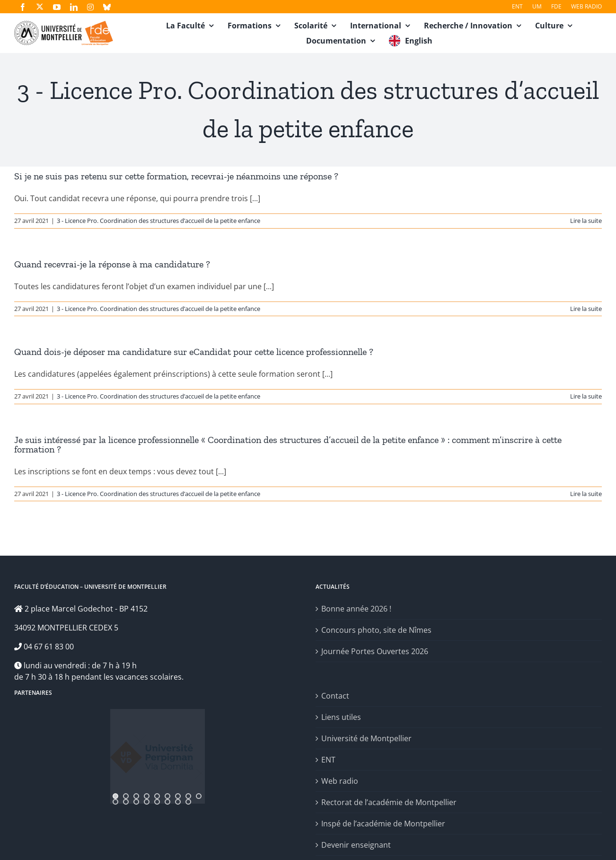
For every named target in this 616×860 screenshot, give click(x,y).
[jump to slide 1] (115, 796)
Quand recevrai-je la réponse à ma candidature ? (112, 264)
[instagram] (90, 7)
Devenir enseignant (356, 845)
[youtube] (57, 7)
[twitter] (40, 7)
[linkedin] (74, 7)
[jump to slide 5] (157, 796)
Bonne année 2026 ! (356, 609)
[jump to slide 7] (178, 796)
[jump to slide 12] (136, 802)
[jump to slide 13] (147, 802)
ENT (328, 760)
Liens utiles (341, 717)
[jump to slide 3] (136, 796)
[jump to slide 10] (115, 802)
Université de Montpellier (366, 738)
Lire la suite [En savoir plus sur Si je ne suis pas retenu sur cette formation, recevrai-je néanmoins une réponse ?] (586, 221)
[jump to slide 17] (188, 802)
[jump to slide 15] (167, 802)
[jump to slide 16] (178, 802)
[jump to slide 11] (126, 802)
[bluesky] (107, 7)
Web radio (340, 781)
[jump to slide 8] (188, 796)
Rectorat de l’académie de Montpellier (389, 802)
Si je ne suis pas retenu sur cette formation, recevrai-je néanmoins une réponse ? (176, 176)
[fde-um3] (64, 25)
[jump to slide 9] (199, 796)
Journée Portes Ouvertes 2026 (375, 651)
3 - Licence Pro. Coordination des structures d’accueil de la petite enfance (158, 221)
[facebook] (23, 7)
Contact (335, 696)
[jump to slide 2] (126, 796)
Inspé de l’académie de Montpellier (383, 824)
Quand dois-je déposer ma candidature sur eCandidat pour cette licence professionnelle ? (194, 352)
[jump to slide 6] (167, 796)
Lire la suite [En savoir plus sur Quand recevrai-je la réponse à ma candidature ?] (586, 309)
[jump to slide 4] (147, 796)
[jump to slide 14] (157, 802)
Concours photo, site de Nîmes (376, 630)
